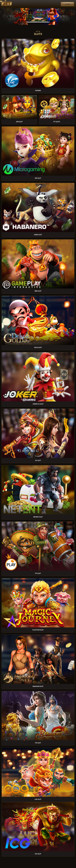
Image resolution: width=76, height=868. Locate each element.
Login (67, 4)
